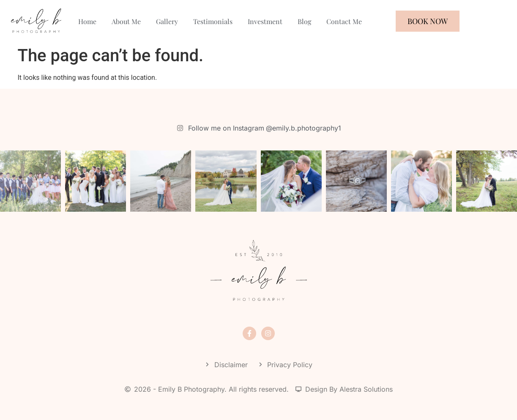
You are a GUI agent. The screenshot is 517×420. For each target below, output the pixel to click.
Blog (304, 21)
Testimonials (213, 21)
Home (87, 21)
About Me (126, 21)
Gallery (167, 21)
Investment (265, 21)
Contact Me (344, 21)
